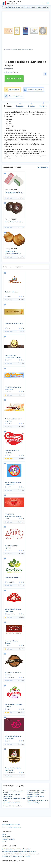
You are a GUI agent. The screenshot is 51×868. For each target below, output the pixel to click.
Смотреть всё (42, 167)
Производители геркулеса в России (38, 800)
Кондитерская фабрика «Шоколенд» (13, 769)
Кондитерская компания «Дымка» (13, 706)
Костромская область (22, 7)
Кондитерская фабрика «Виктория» (13, 610)
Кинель (8, 424)
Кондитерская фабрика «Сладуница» (13, 737)
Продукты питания (32, 7)
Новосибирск (10, 582)
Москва (8, 297)
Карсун (8, 487)
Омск (7, 741)
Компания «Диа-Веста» (13, 578)
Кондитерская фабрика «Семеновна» (13, 483)
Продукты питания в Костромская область (43, 7)
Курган (8, 392)
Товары (4, 834)
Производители (6, 837)
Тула (7, 519)
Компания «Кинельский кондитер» (13, 420)
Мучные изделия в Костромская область (48, 7)
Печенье (38, 7)
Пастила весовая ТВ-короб (14, 192)
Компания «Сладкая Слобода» (12, 452)
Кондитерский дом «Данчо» (11, 547)
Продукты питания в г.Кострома (45, 7)
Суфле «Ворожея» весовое (14, 222)
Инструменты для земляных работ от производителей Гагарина (20, 854)
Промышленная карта (8, 839)
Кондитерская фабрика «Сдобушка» (13, 388)
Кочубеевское (10, 773)
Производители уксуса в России (13, 806)
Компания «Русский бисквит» (12, 642)
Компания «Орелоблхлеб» (14, 324)
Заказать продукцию (14, 79)
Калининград (10, 677)
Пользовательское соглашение (11, 825)
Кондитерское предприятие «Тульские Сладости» (13, 515)
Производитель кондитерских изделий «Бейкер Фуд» (13, 357)
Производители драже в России (37, 791)
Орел (7, 328)
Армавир (8, 550)
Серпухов (8, 360)
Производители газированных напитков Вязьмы (16, 856)
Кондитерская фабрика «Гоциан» (13, 674)
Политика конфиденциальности (11, 827)
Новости (4, 842)
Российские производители (12, 7)
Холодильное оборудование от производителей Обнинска (19, 851)
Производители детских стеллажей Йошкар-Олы (16, 849)
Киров (7, 455)
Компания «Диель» (11, 292)
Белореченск (10, 614)
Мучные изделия (34, 7)
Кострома (27, 7)
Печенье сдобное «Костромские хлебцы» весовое (13, 253)
